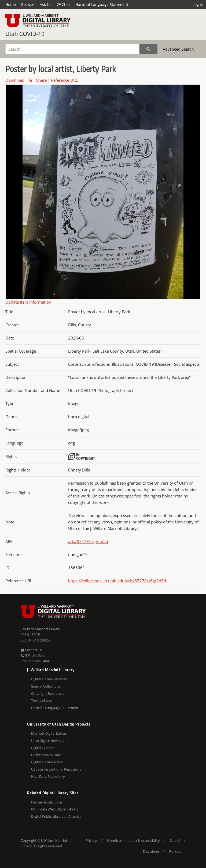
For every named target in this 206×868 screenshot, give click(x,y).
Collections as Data (46, 755)
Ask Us (46, 4)
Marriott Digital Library (49, 733)
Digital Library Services (49, 679)
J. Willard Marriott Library (41, 629)
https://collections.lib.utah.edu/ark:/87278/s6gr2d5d (117, 581)
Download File (19, 80)
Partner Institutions (47, 802)
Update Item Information (28, 302)
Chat (63, 5)
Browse (28, 4)
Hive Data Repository (48, 776)
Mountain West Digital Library (55, 809)
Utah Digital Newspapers (51, 741)
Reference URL (64, 80)
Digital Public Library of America (56, 816)
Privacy (91, 840)
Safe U (175, 840)
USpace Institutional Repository (56, 769)
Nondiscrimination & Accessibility (133, 840)
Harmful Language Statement (102, 4)
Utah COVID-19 (25, 34)
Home (11, 4)
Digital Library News (47, 762)
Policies (175, 851)
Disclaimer (151, 851)
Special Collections (46, 686)
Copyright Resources (48, 693)
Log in (198, 4)
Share (41, 80)
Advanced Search (178, 49)
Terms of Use (41, 700)
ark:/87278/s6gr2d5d (88, 541)
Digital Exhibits (43, 748)
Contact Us (32, 650)
